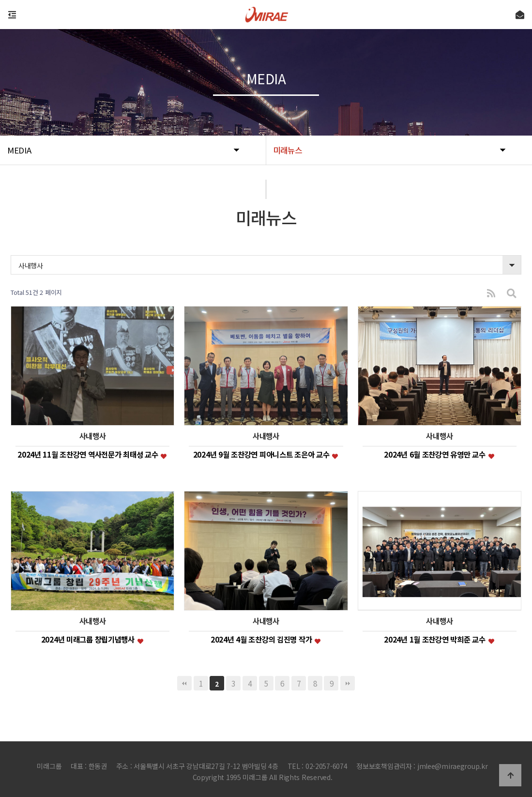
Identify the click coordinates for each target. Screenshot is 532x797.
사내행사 (31, 265)
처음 (184, 683)
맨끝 (348, 683)
